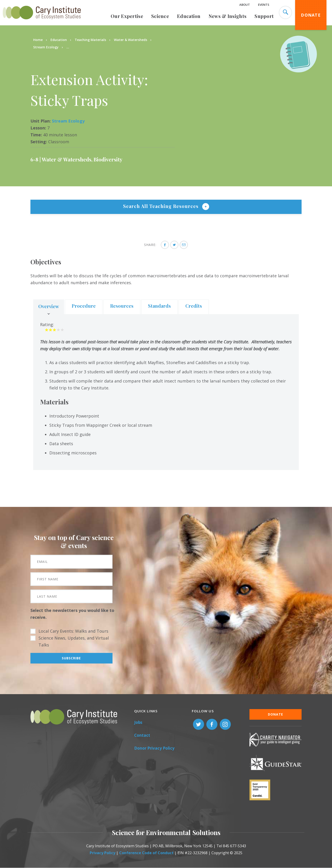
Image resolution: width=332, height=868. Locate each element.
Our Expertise (127, 16)
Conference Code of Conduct (146, 853)
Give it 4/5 (58, 330)
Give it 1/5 (47, 330)
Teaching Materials (90, 40)
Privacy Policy (102, 853)
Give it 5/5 (62, 330)
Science (160, 16)
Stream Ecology (46, 47)
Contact (142, 735)
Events (264, 5)
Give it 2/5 (51, 330)
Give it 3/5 (55, 330)
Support (264, 16)
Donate (311, 15)
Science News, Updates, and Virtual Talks (74, 641)
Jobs (138, 722)
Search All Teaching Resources (162, 206)
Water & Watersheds (130, 40)
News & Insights (228, 16)
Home (38, 40)
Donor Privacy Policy (154, 748)
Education (189, 16)
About (245, 5)
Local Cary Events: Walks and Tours (73, 631)
